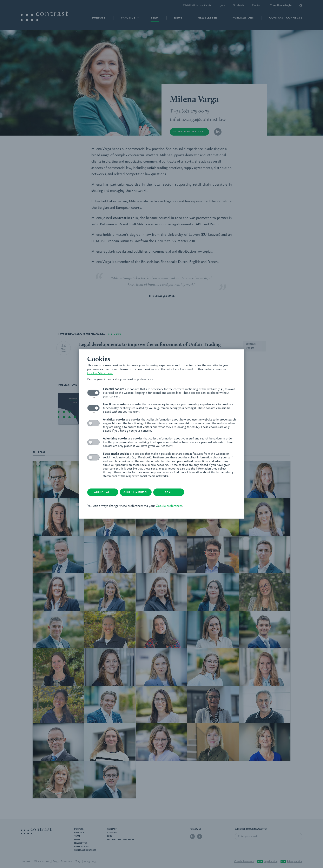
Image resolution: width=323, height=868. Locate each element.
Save (169, 492)
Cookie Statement (100, 373)
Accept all (103, 492)
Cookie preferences (169, 506)
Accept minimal (136, 492)
